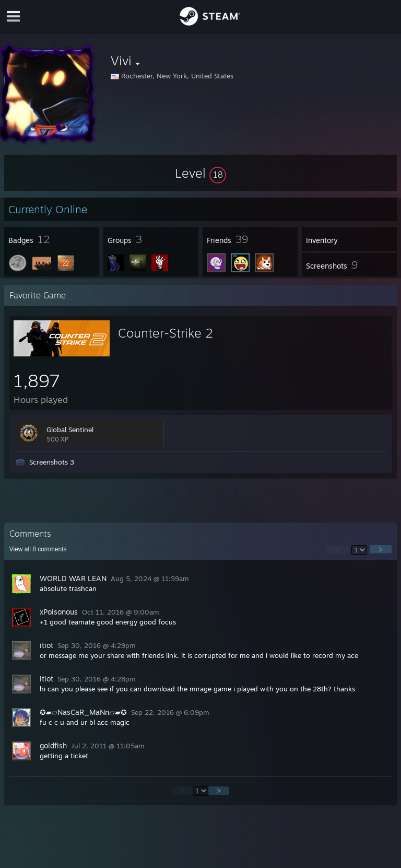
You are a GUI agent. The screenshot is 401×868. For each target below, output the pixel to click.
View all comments (38, 549)
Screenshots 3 (52, 462)
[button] (200, 173)
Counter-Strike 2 (166, 333)
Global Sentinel (70, 430)
